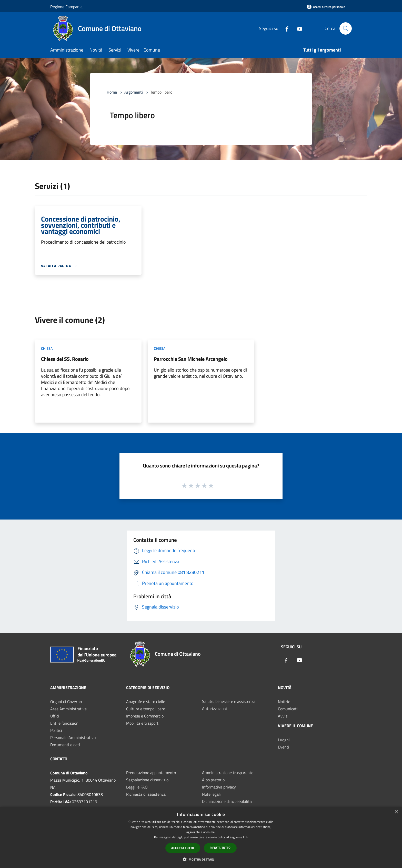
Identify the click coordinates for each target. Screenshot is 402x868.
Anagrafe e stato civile (146, 702)
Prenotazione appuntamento (151, 773)
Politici (56, 730)
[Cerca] (346, 28)
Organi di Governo (66, 702)
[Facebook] (285, 28)
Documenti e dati (65, 745)
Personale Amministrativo (73, 737)
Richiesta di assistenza (146, 794)
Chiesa (47, 348)
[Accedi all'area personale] (326, 7)
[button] (201, 859)
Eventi (284, 747)
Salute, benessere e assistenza (229, 701)
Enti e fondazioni (65, 723)
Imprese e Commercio (145, 716)
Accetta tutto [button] (183, 848)
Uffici (55, 716)
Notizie (284, 702)
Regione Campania (66, 7)
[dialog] (201, 837)
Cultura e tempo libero (146, 709)
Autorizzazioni (214, 709)
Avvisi (283, 716)
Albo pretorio (213, 780)
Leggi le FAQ (137, 787)
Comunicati (288, 709)
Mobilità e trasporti (143, 723)
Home (112, 92)
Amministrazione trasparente (228, 773)
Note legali (211, 794)
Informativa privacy (219, 787)
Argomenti (134, 92)
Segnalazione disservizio (147, 780)
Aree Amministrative (68, 709)
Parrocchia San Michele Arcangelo (191, 359)
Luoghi (284, 740)
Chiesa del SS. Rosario (65, 359)
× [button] (396, 812)
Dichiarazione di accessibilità (227, 801)
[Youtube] (298, 28)
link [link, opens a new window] (245, 837)
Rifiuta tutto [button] (220, 848)
